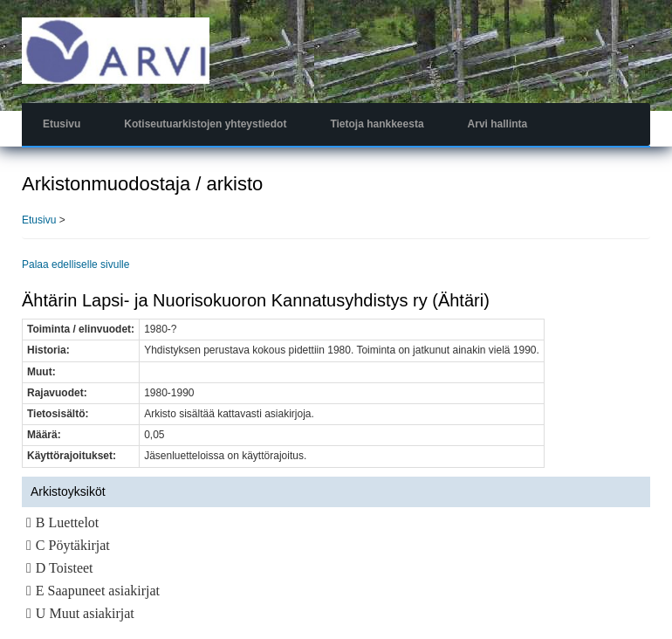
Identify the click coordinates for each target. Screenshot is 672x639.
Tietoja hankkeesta (377, 124)
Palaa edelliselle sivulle (75, 265)
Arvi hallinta (498, 124)
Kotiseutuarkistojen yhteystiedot (205, 124)
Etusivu (62, 124)
